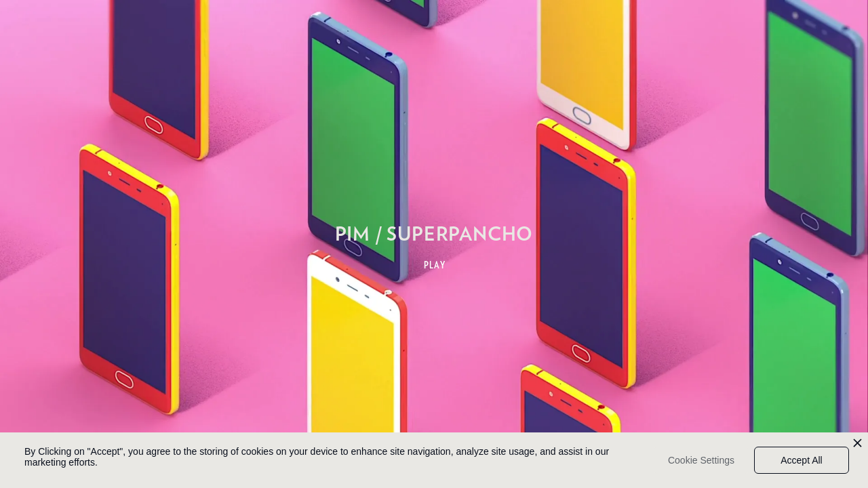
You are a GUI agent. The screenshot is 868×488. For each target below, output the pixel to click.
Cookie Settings (701, 460)
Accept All (801, 460)
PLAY (435, 265)
